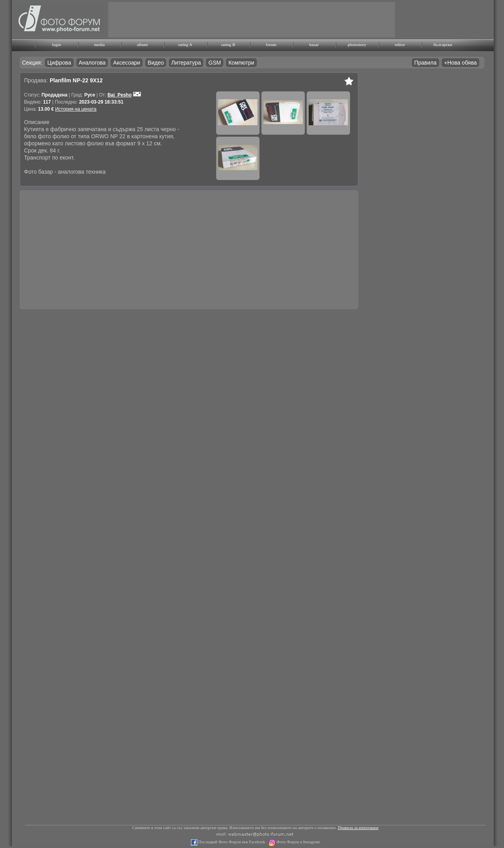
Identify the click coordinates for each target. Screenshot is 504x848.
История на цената (76, 109)
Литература (186, 63)
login (57, 45)
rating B (228, 45)
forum (271, 45)
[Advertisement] (252, 20)
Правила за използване (358, 828)
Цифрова (59, 63)
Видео (156, 63)
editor (400, 45)
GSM (215, 63)
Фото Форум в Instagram (298, 842)
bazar (314, 45)
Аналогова (92, 63)
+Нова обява (460, 63)
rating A (185, 45)
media (99, 45)
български (443, 45)
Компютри (241, 63)
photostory (357, 45)
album (143, 45)
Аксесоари (127, 63)
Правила (425, 63)
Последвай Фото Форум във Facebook (231, 842)
